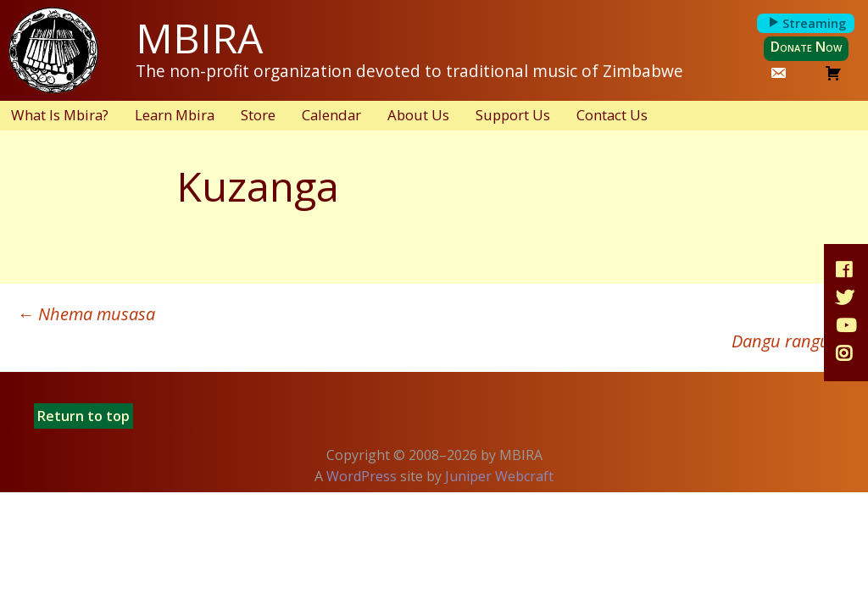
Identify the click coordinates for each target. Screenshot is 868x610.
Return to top (83, 416)
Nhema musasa (86, 314)
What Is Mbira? (60, 115)
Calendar (331, 115)
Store (258, 115)
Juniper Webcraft (499, 476)
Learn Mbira (175, 115)
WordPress (362, 476)
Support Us (513, 115)
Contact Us (612, 115)
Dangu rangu (791, 341)
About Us (418, 115)
